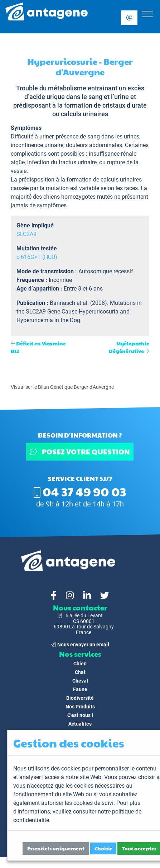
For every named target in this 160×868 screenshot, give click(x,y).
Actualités (80, 724)
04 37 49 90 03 (80, 491)
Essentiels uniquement (56, 848)
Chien (80, 664)
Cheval (80, 681)
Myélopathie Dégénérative (129, 347)
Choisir (103, 848)
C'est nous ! (80, 715)
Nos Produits (80, 707)
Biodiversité (80, 698)
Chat (80, 672)
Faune (80, 689)
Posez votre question (80, 452)
